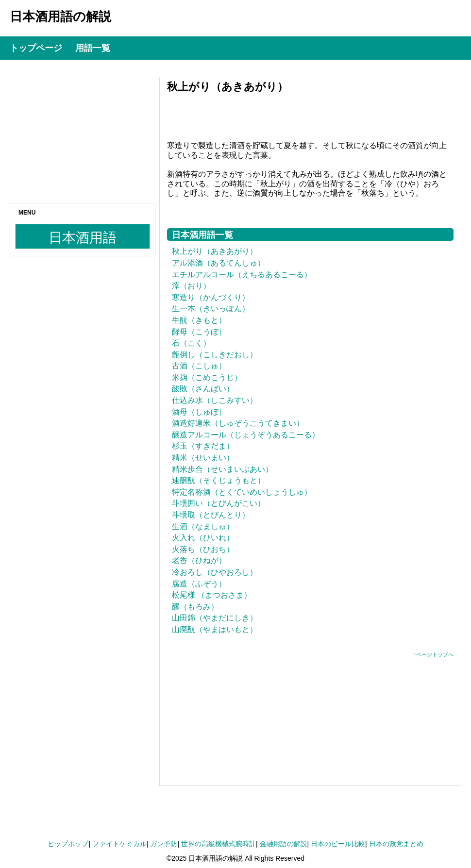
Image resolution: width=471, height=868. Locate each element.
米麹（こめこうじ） (207, 377)
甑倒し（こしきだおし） (215, 355)
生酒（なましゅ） (203, 526)
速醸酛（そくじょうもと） (219, 480)
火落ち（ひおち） (203, 549)
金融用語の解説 (284, 844)
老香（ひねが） (199, 560)
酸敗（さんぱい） (203, 389)
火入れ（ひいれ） (203, 538)
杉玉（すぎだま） (203, 446)
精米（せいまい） (203, 458)
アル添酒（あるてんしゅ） (219, 263)
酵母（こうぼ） (199, 332)
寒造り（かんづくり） (211, 297)
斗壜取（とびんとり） (211, 515)
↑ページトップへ (434, 654)
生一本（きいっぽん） (211, 309)
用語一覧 (93, 48)
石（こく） (191, 343)
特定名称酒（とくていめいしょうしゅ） (242, 492)
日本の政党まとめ (396, 844)
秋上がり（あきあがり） (215, 251)
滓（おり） (191, 286)
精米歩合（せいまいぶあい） (222, 469)
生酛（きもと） (199, 320)
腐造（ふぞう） (199, 584)
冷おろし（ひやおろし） (215, 572)
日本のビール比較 (338, 844)
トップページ (36, 48)
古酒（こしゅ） (199, 366)
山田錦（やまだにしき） (215, 618)
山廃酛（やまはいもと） (215, 629)
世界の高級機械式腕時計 (219, 844)
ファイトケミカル (119, 844)
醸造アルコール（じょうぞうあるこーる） (246, 435)
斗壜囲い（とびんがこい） (219, 503)
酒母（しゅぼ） (199, 412)
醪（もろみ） (195, 607)
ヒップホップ (68, 844)
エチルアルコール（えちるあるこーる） (242, 275)
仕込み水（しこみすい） (215, 400)
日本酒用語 (83, 238)
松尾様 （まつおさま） (212, 595)
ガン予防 (164, 844)
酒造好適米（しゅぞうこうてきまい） (238, 423)
